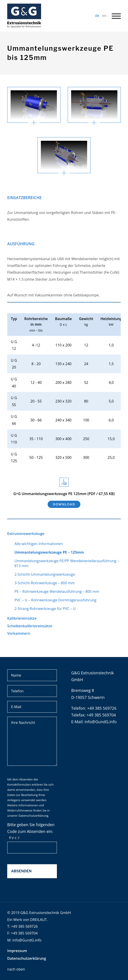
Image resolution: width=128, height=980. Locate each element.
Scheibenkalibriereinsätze (30, 626)
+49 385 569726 (24, 926)
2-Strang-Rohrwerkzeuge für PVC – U (45, 609)
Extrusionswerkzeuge (26, 534)
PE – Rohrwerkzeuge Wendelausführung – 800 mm (57, 591)
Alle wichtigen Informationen (39, 544)
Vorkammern (19, 633)
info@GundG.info (101, 722)
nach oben (16, 969)
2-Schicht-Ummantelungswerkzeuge (45, 574)
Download (64, 504)
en (104, 16)
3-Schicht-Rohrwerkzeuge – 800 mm (45, 583)
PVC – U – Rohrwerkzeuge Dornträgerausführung (55, 600)
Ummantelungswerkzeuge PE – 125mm (49, 552)
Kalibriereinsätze (22, 618)
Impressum (17, 951)
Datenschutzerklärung (33, 816)
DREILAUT (38, 920)
